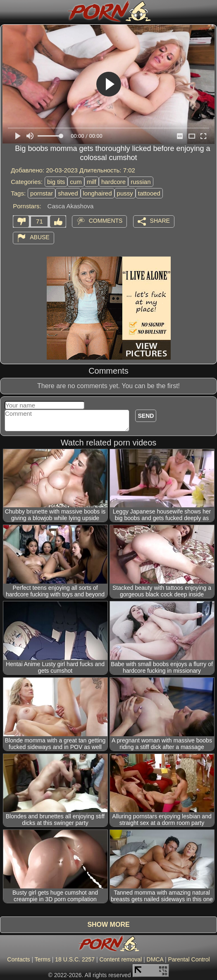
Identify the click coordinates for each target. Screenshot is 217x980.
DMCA (155, 959)
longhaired (98, 193)
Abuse (39, 237)
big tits (56, 182)
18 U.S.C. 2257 (75, 959)
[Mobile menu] (7, 11)
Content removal (120, 959)
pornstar (42, 193)
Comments (106, 221)
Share (160, 221)
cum (76, 182)
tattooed (149, 193)
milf (92, 182)
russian (141, 182)
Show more (108, 925)
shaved (68, 193)
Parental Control (189, 959)
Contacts (18, 959)
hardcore (113, 182)
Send (146, 416)
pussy (125, 193)
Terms (43, 959)
